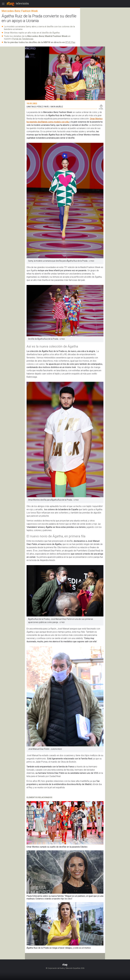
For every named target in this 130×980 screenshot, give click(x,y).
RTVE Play (70, 42)
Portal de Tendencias (23, 39)
